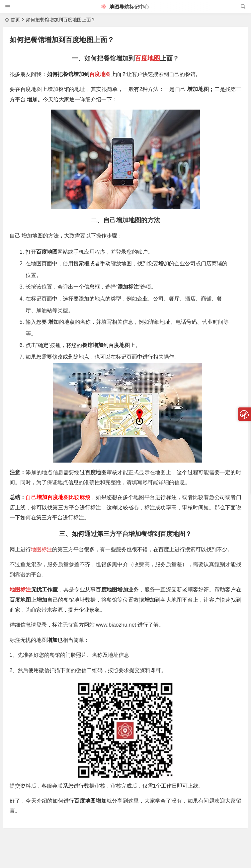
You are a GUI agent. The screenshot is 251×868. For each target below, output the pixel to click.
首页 (15, 20)
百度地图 (147, 58)
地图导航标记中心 (125, 7)
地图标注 (42, 549)
